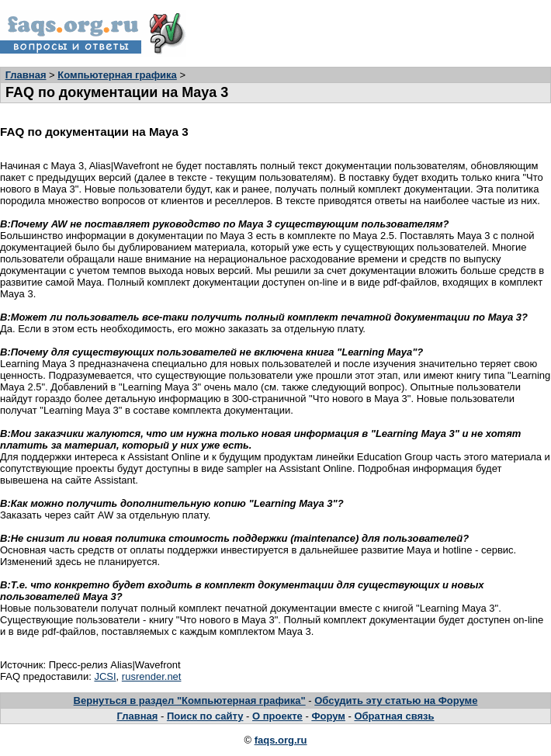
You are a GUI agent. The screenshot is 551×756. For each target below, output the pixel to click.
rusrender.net (152, 676)
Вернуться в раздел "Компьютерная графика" (190, 701)
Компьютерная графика (117, 75)
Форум (328, 716)
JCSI (105, 676)
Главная (26, 75)
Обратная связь (394, 716)
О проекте (277, 716)
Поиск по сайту (205, 716)
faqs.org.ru (281, 740)
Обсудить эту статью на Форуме (396, 701)
